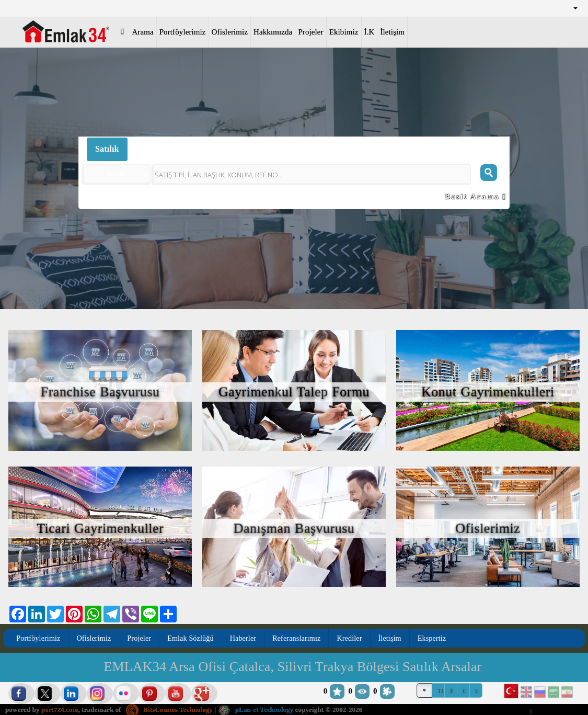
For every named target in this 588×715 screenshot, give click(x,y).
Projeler (310, 32)
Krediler (352, 638)
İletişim (392, 32)
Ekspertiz (435, 638)
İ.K (370, 32)
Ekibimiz (344, 32)
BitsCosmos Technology (170, 710)
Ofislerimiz (230, 32)
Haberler (245, 638)
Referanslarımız (299, 638)
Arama (142, 32)
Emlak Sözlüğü (192, 638)
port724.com (60, 710)
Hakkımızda (273, 32)
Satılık (107, 149)
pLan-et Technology (257, 710)
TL (441, 691)
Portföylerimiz (183, 32)
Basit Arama (475, 196)
